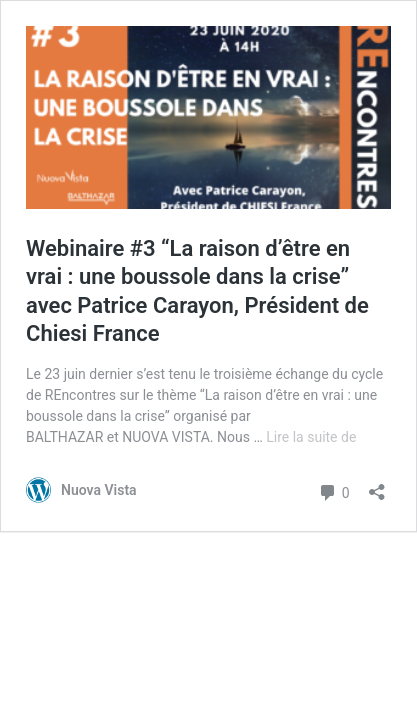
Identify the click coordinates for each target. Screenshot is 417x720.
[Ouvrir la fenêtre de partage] (377, 485)
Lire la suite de (311, 437)
